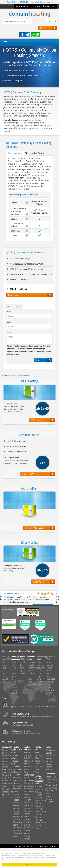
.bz (12, 684)
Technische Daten (35, 153)
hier (12, 354)
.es (12, 668)
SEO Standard (39, 759)
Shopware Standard (18, 823)
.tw (12, 693)
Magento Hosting (17, 773)
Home (37, 6)
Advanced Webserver (33, 474)
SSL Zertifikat (50, 795)
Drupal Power (27, 837)
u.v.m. (49, 693)
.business (50, 679)
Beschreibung (15, 153)
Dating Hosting (50, 800)
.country (41, 668)
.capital (49, 682)
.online (32, 673)
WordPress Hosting (29, 776)
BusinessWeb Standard (8, 754)
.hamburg (33, 668)
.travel (23, 673)
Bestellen (13, 295)
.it (12, 665)
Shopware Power (18, 835)
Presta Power (16, 812)
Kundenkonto (23, 6)
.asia (13, 682)
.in (15, 687)
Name (9, 312)
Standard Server (50, 757)
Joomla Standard (28, 804)
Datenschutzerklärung (10, 860)
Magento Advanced (18, 785)
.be (15, 662)
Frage (9, 332)
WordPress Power (29, 793)
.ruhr (40, 676)
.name (5, 676)
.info (4, 673)
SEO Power (38, 771)
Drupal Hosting (28, 821)
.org (4, 668)
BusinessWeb (8, 750)
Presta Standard (17, 801)
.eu (4, 679)
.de (4, 662)
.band (49, 670)
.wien (40, 684)
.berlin (31, 665)
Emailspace (51, 791)
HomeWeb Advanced (7, 779)
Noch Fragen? (14, 307)
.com (4, 665)
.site (30, 679)
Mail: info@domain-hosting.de (43, 2)
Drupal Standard (28, 826)
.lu (12, 679)
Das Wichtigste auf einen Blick (24, 195)
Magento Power (17, 790)
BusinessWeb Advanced (8, 760)
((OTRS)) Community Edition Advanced (40, 813)
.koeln (31, 670)
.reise (31, 676)
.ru (12, 676)
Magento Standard (17, 779)
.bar (48, 673)
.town (40, 682)
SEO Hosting (37, 420)
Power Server (49, 768)
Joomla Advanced (29, 810)
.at (7, 679)
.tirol (39, 679)
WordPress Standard (29, 782)
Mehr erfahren (41, 605)
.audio (49, 668)
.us (16, 693)
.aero (22, 668)
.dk (16, 668)
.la (12, 690)
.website (32, 684)
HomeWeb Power (7, 785)
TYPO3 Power (27, 771)
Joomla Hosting (28, 798)
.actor (49, 662)
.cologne (41, 665)
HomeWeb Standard (7, 774)
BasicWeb (7, 789)
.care (48, 684)
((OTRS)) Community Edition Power (40, 824)
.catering (50, 690)
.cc (16, 684)
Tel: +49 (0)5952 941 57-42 (17, 2)
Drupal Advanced (29, 832)
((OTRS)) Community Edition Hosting (40, 791)
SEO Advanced (40, 765)
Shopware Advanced (18, 829)
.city (39, 662)
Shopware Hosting (18, 818)
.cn (12, 687)
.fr (14, 665)
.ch (3, 682)
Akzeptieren (30, 865)
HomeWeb (7, 769)
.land (40, 670)
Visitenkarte (8, 792)
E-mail (9, 322)
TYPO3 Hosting (28, 754)
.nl (12, 662)
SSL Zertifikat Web (34, 528)
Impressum (49, 6)
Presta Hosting (17, 796)
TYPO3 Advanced (29, 765)
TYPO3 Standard (28, 759)
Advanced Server (51, 763)
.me (15, 690)
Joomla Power (27, 815)
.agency (50, 665)
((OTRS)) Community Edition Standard (40, 802)
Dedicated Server (51, 751)
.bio (48, 676)
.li (12, 670)
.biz (4, 670)
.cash (48, 687)
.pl (15, 676)
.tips (30, 682)
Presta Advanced (18, 807)
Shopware (38, 582)
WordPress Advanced (29, 787)
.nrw (39, 673)
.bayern (32, 662)
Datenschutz (43, 846)
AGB (54, 846)
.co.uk (14, 673)
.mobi (22, 662)
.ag (21, 670)
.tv (21, 665)
